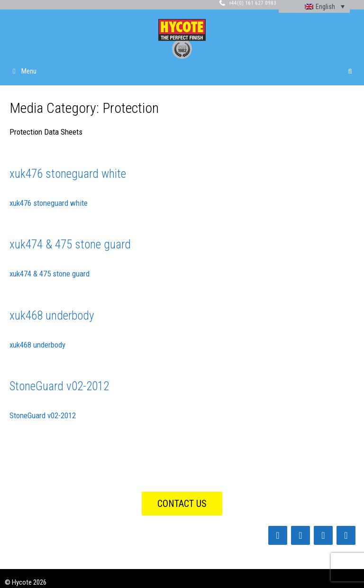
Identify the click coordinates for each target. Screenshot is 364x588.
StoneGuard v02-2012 (59, 386)
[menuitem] (314, 6)
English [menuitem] (325, 7)
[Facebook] (278, 535)
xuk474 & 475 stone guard (70, 244)
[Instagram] (346, 535)
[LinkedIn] (300, 535)
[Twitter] (323, 535)
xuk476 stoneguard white (68, 174)
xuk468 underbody (52, 316)
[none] (314, 6)
